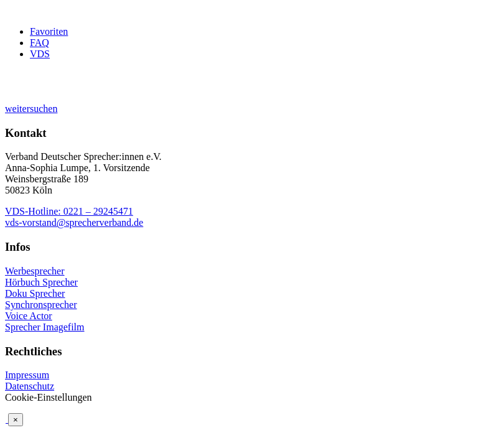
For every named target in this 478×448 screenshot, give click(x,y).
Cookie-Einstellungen (49, 397)
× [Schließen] (16, 420)
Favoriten (49, 31)
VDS (40, 54)
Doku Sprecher (35, 293)
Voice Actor (29, 316)
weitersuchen (31, 109)
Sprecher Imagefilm (45, 327)
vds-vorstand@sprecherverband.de (74, 222)
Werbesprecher (35, 271)
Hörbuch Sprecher (41, 282)
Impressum (27, 375)
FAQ (40, 43)
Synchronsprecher (41, 305)
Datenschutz (30, 386)
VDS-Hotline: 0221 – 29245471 (69, 211)
